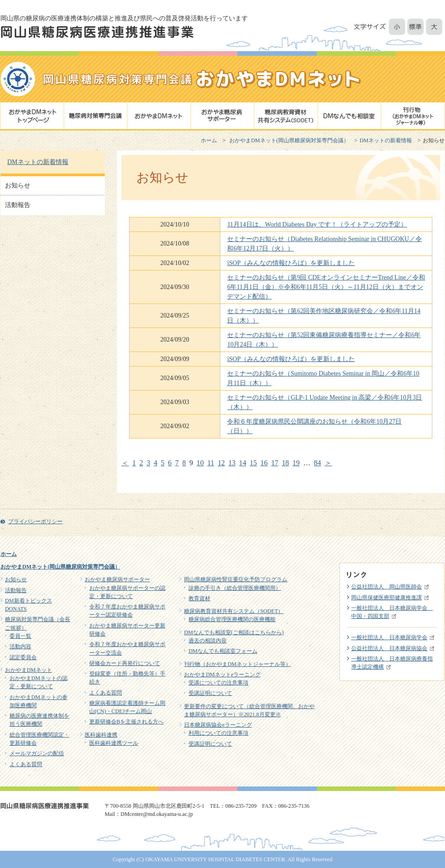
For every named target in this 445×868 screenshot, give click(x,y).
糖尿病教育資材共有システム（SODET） (234, 611)
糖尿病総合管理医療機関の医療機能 (232, 619)
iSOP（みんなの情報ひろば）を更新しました (291, 263)
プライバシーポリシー (35, 521)
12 (221, 463)
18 (285, 463)
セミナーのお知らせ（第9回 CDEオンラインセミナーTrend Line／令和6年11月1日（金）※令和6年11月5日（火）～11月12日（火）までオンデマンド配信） (326, 287)
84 (318, 463)
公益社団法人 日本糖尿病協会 (389, 648)
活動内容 (20, 646)
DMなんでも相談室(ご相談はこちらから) (234, 632)
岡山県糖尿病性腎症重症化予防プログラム (236, 579)
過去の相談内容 (208, 641)
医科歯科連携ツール (114, 743)
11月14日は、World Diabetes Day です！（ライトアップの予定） (317, 224)
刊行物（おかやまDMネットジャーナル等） (237, 664)
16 (264, 463)
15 (253, 463)
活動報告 (18, 205)
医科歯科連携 (101, 735)
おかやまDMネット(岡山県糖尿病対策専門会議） (289, 140)
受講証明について (210, 693)
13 (232, 463)
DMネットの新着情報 (386, 140)
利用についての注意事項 (218, 733)
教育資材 (199, 598)
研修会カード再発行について (125, 663)
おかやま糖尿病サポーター (117, 579)
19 (296, 463)
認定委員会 (23, 657)
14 (243, 463)
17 (275, 463)
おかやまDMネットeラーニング (222, 675)
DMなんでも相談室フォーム (223, 651)
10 (200, 463)
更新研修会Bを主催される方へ (126, 722)
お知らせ (18, 186)
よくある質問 (26, 764)
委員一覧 (20, 636)
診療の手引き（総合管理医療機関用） (235, 588)
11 (210, 463)
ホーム (209, 140)
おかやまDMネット (29, 670)
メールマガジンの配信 (37, 753)
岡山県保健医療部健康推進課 (387, 598)
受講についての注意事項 (218, 683)
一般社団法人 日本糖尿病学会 (389, 637)
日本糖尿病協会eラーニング (218, 725)
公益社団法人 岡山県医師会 (387, 587)
